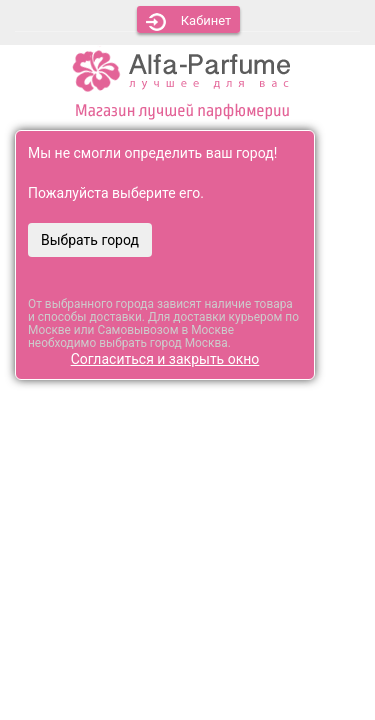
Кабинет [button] (189, 22)
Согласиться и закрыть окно (165, 359)
